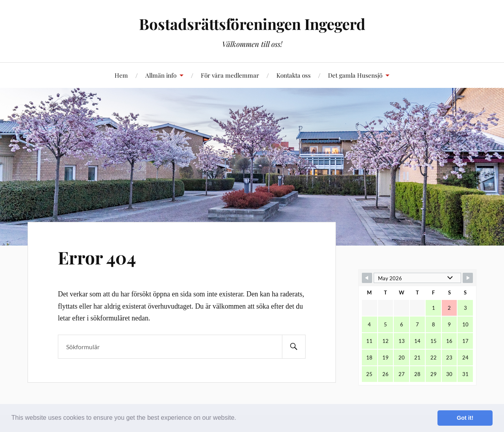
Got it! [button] (465, 418)
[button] (239, 419)
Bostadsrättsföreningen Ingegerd (252, 24)
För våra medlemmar (230, 75)
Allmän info (161, 75)
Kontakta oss (294, 75)
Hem (121, 75)
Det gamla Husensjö (355, 75)
